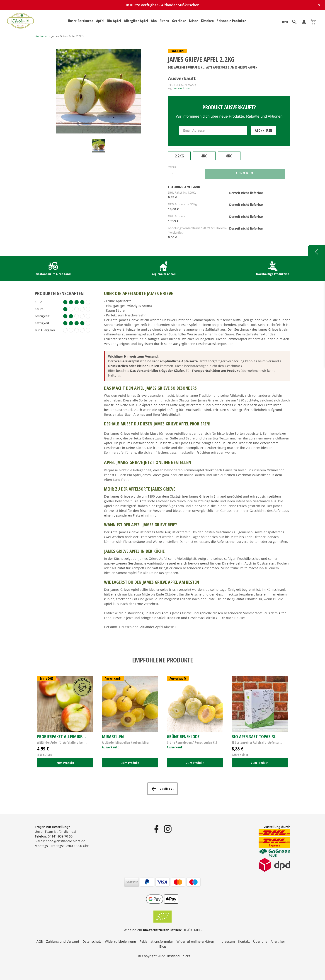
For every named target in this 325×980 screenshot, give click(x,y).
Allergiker (278, 941)
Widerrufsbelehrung (120, 941)
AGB (40, 941)
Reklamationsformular (156, 941)
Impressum (226, 941)
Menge (172, 167)
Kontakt (244, 941)
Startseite (41, 36)
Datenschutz (92, 941)
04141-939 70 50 (60, 836)
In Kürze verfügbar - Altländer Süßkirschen (163, 5)
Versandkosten (182, 88)
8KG (229, 156)
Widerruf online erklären (195, 941)
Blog (163, 946)
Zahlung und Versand (63, 941)
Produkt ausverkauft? (229, 107)
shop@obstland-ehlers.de (66, 841)
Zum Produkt (65, 763)
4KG (204, 156)
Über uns (260, 941)
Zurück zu (163, 789)
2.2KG (179, 156)
